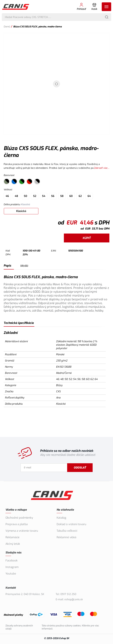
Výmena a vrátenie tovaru (22, 531)
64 (89, 196)
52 (35, 196)
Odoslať (84, 468)
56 (53, 196)
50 (25, 196)
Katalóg (61, 518)
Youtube (11, 574)
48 (16, 196)
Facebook (12, 561)
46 (7, 196)
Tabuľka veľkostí (67, 531)
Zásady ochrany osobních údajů (19, 627)
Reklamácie (12, 537)
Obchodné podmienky (19, 518)
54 (44, 196)
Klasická (21, 211)
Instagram (12, 567)
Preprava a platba (17, 524)
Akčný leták (13, 544)
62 (80, 196)
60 (71, 196)
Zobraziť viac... (102, 168)
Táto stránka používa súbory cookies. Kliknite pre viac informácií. (70, 627)
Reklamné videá (66, 537)
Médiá (24, 266)
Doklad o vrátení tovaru (71, 524)
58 (62, 196)
